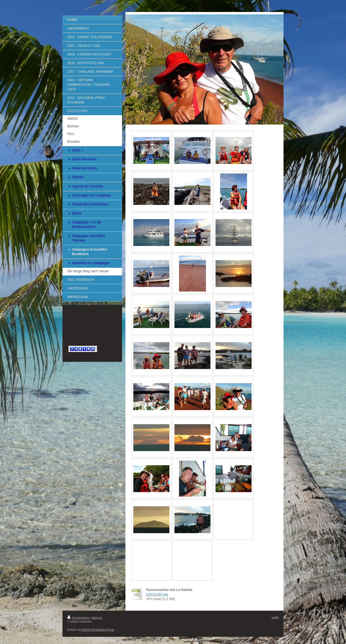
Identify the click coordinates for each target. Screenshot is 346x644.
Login (275, 617)
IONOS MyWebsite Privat (98, 630)
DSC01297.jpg (157, 594)
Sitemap (97, 618)
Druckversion (79, 618)
